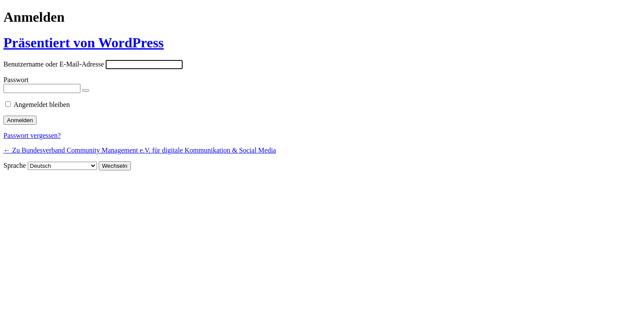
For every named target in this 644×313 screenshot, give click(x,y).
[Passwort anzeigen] (86, 90)
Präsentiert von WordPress (84, 43)
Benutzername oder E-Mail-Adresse (54, 64)
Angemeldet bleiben (42, 105)
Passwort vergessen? (32, 135)
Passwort (16, 80)
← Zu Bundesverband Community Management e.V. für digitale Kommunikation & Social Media (140, 150)
